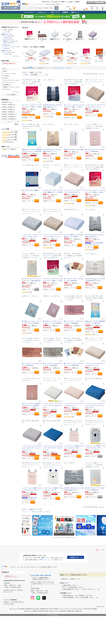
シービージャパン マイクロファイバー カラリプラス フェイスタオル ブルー (95, 406)
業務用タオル (5, 34)
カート (38, 117)
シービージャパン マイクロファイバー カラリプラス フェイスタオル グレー (32, 448)
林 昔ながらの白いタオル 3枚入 (74, 149)
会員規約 (56, 609)
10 (96, 74)
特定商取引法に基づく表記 (32, 609)
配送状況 (46, 611)
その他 (5, 48)
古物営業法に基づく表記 (46, 609)
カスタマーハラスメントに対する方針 (82, 609)
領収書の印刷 (70, 611)
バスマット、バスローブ (10, 47)
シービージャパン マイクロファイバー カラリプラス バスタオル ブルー (53, 448)
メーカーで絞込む (11, 95)
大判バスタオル (7, 43)
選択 (16, 132)
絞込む (17, 124)
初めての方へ (46, 2)
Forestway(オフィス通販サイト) (59, 2)
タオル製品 (4, 45)
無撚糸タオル (5, 51)
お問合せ (71, 2)
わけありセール (42, 12)
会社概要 (22, 609)
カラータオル (7, 39)
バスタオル (6, 38)
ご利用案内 (77, 2)
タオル (5, 32)
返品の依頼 (63, 611)
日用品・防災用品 (8, 30)
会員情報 (35, 611)
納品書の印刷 (78, 611)
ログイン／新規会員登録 (96, 3)
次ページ (102, 74)
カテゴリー (47, 68)
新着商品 (65, 12)
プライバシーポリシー (65, 609)
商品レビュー (75, 12)
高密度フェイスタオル (9, 41)
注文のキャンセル (54, 611)
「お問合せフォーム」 (44, 560)
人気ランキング (55, 12)
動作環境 (95, 609)
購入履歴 (40, 611)
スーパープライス (29, 12)
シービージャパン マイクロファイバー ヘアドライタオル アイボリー (53, 406)
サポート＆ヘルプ (14, 609)
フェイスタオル (7, 36)
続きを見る (16, 56)
